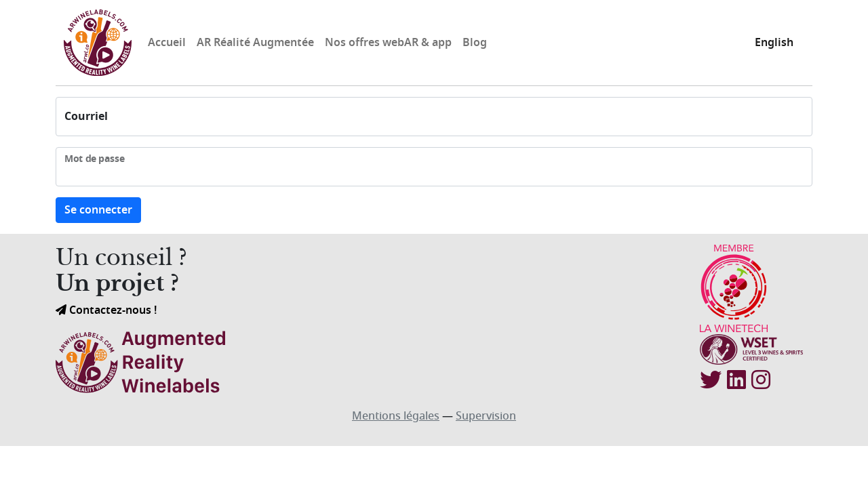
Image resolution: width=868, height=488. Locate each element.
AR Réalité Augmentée (255, 43)
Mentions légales (396, 416)
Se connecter (98, 210)
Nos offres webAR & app (388, 43)
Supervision (486, 416)
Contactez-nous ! (106, 310)
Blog (475, 43)
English (774, 43)
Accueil (167, 43)
